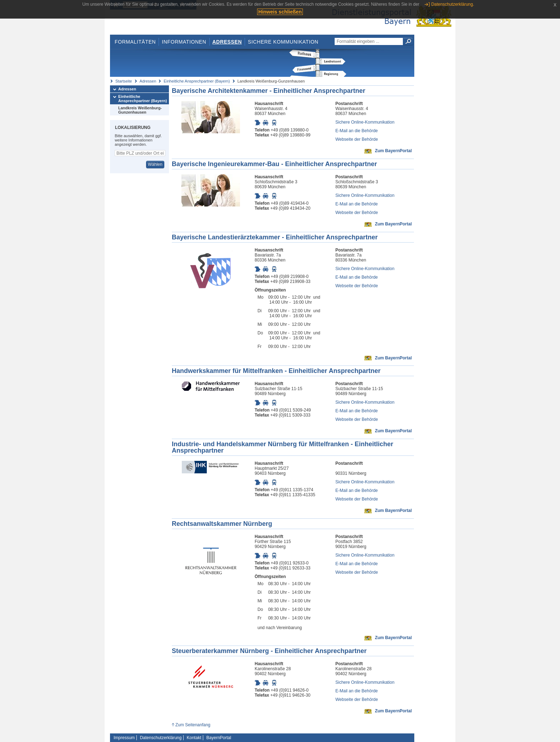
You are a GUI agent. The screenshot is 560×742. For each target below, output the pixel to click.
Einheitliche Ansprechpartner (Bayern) (197, 81)
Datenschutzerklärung (161, 738)
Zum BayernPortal (393, 151)
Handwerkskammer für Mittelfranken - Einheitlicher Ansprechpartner (276, 371)
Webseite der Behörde (357, 139)
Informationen (184, 42)
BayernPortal (219, 738)
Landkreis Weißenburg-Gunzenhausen (140, 110)
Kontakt (194, 738)
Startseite (124, 81)
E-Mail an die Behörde (357, 131)
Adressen (227, 42)
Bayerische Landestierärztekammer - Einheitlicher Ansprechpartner (275, 237)
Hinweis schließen (280, 12)
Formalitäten (135, 42)
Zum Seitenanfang (193, 725)
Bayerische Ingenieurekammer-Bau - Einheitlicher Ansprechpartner (274, 164)
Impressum (124, 738)
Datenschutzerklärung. (452, 4)
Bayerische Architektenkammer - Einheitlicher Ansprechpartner (269, 91)
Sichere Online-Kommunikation (365, 122)
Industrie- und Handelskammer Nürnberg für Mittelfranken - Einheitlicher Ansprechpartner (282, 447)
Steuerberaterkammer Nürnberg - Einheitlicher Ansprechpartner (269, 651)
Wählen (155, 164)
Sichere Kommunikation (283, 42)
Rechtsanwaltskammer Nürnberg (222, 524)
